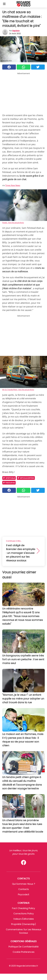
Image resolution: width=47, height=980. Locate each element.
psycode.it (24, 894)
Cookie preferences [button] (24, 952)
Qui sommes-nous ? (24, 884)
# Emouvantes (26, 478)
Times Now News (13, 185)
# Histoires (9, 483)
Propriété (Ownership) (24, 924)
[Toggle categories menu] (4, 4)
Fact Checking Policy (23, 908)
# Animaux (9, 478)
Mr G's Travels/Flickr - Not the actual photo (18, 390)
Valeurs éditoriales (24, 919)
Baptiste (16, 31)
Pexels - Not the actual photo (13, 223)
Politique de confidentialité (23, 947)
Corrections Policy (24, 914)
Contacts (24, 889)
